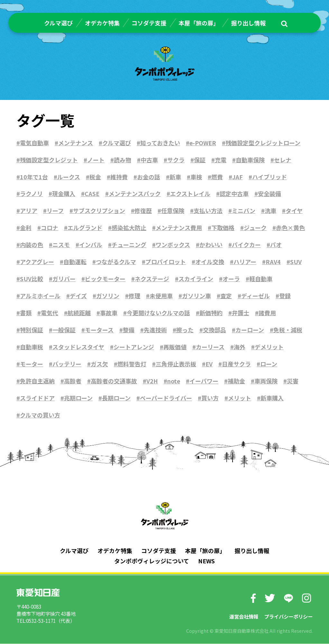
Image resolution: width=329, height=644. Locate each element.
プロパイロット (166, 262)
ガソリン (108, 296)
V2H (152, 381)
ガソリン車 (196, 296)
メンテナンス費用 (179, 228)
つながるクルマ (116, 262)
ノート (96, 160)
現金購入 (64, 194)
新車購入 (272, 398)
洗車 (270, 211)
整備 (129, 330)
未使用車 (161, 296)
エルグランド (85, 228)
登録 (285, 296)
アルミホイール (40, 296)
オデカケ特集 (102, 23)
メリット (240, 398)
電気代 (50, 313)
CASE (92, 194)
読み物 (123, 160)
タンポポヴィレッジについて (152, 561)
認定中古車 (234, 194)
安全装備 (270, 194)
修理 (134, 296)
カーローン (250, 330)
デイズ (78, 296)
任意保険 (173, 211)
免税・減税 (288, 330)
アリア (29, 211)
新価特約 (211, 313)
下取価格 (223, 228)
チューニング (129, 245)
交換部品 (215, 330)
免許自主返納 (37, 381)
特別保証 (32, 330)
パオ (276, 245)
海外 (240, 347)
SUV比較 (32, 279)
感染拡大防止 (129, 228)
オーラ (231, 279)
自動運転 (75, 262)
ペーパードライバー (166, 398)
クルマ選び (58, 23)
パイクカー (246, 245)
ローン (269, 364)
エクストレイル (190, 194)
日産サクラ (236, 364)
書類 (26, 313)
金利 (26, 228)
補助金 (237, 381)
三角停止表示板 (176, 364)
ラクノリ (31, 194)
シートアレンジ (134, 347)
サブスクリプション (99, 211)
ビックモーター (105, 279)
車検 (196, 177)
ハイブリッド (270, 177)
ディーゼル (256, 296)
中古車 (149, 160)
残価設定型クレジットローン (263, 143)
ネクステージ (152, 279)
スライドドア (37, 398)
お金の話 (149, 177)
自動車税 (32, 347)
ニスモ (61, 245)
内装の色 (32, 245)
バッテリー (67, 364)
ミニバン (244, 211)
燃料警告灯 (132, 364)
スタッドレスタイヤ (78, 347)
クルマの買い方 (40, 415)
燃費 (217, 177)
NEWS (206, 561)
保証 (200, 160)
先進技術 (155, 330)
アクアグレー (37, 262)
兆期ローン (78, 398)
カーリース (210, 347)
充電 (221, 160)
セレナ (283, 160)
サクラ (176, 160)
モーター (32, 364)
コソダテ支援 (149, 23)
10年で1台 (34, 177)
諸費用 (267, 313)
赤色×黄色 (290, 228)
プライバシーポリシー (288, 616)
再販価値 (175, 347)
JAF (238, 177)
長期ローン (116, 398)
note (174, 381)
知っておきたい (160, 143)
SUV (296, 262)
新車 (175, 177)
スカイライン (196, 279)
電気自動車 (34, 143)
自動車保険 (250, 160)
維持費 (119, 177)
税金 (95, 177)
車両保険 (266, 381)
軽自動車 (261, 279)
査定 (226, 296)
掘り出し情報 (248, 23)
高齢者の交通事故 (114, 381)
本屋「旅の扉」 (199, 23)
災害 (293, 381)
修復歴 (143, 211)
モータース (99, 330)
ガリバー (64, 279)
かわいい (211, 245)
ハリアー (245, 262)
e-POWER (203, 143)
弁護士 (241, 313)
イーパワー (204, 381)
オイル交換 (210, 262)
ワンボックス (173, 245)
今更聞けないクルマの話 (158, 313)
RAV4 (273, 262)
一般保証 (64, 330)
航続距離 (79, 313)
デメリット (269, 347)
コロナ (50, 228)
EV (209, 364)
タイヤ (294, 211)
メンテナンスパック (135, 194)
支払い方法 (208, 211)
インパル (91, 245)
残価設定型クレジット (49, 160)
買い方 (210, 398)
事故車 (109, 313)
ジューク (255, 228)
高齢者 (73, 381)
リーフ (55, 211)
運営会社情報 (244, 616)
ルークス (69, 177)
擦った (185, 330)
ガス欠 (99, 364)
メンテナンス (76, 143)
